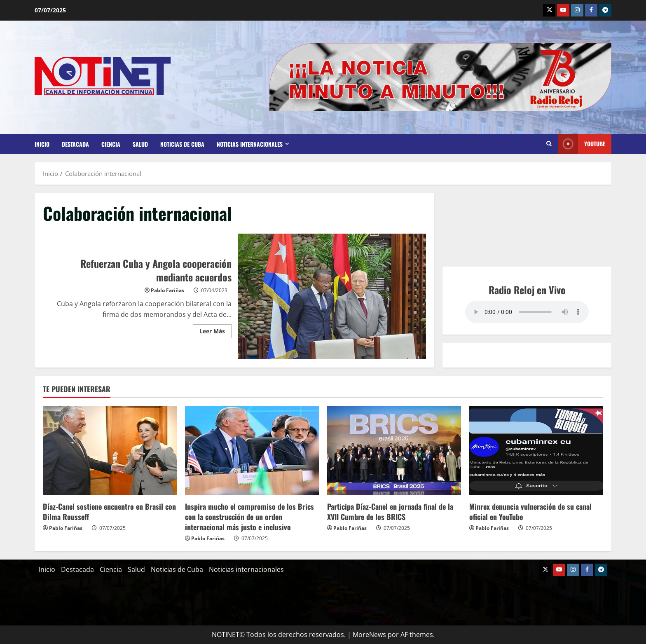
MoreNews (369, 635)
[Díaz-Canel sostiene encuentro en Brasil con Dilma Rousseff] (110, 451)
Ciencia (111, 144)
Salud (140, 144)
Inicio (42, 144)
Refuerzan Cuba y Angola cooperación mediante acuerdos (332, 296)
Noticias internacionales (250, 144)
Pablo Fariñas (167, 290)
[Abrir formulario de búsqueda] (549, 144)
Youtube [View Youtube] (582, 144)
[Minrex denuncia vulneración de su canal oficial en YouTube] (536, 451)
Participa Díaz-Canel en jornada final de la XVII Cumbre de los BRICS (390, 512)
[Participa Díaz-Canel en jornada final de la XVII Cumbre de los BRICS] (394, 451)
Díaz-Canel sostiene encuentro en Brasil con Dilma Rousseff (109, 512)
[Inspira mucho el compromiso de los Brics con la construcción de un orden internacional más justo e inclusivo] (252, 451)
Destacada (75, 144)
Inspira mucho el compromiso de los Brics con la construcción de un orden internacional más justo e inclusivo (249, 517)
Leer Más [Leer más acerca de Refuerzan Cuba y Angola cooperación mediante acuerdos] (215, 330)
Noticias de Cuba (182, 144)
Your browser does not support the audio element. (527, 312)
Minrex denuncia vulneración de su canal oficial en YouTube (530, 512)
